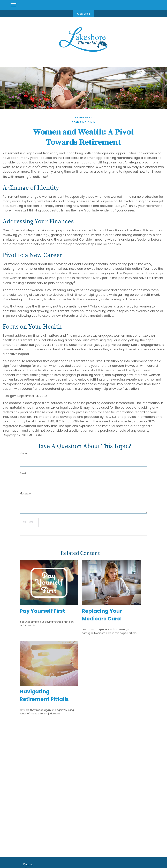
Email (23, 473)
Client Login (83, 14)
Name (23, 453)
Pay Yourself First (42, 611)
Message (25, 494)
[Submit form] (29, 522)
